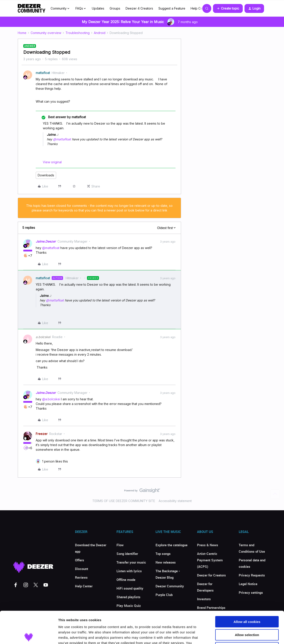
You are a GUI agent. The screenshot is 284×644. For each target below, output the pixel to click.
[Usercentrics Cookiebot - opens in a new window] (29, 635)
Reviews (81, 577)
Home (22, 33)
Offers (80, 560)
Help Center (199, 8)
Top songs (163, 554)
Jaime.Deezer (46, 241)
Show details (233, 635)
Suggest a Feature (172, 8)
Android (100, 33)
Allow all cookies (247, 590)
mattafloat (43, 73)
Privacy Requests (252, 575)
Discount (82, 569)
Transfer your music (131, 562)
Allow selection (247, 603)
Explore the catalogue (172, 545)
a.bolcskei (43, 337)
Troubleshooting (78, 33)
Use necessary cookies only (247, 616)
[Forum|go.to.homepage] (32, 8)
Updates (98, 8)
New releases (166, 562)
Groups (115, 8)
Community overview (46, 33)
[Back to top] (275, 494)
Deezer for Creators (211, 575)
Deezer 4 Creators (139, 8)
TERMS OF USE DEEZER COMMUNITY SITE (124, 501)
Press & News (208, 545)
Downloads (46, 175)
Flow (120, 545)
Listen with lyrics (129, 571)
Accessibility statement (175, 501)
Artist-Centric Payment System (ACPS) (210, 560)
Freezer (42, 434)
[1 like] (55, 461)
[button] (228, 8)
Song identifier (127, 554)
